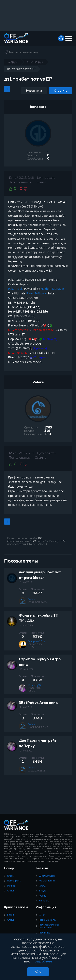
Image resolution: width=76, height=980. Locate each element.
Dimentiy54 (35, 685)
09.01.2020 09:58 (35, 646)
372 (63, 541)
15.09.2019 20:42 (38, 728)
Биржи (11, 915)
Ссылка (40, 182)
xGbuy (42, 896)
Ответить (60, 91)
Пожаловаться (20, 182)
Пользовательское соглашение (49, 926)
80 (40, 538)
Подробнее (42, 961)
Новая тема (34, 91)
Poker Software (36, 293)
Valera (38, 382)
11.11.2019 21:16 (37, 771)
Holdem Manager (52, 289)
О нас (42, 915)
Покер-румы (14, 881)
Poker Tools (16, 289)
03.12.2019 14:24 (38, 603)
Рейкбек (12, 886)
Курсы (11, 876)
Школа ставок (47, 876)
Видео (42, 891)
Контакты (44, 901)
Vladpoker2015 (37, 642)
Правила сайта (47, 920)
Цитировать (46, 178)
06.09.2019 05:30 (35, 690)
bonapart (38, 107)
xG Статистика (47, 881)
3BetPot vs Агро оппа (38, 703)
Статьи (11, 891)
